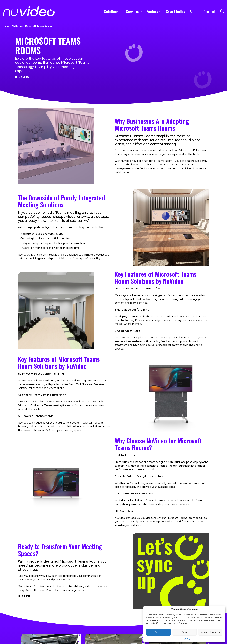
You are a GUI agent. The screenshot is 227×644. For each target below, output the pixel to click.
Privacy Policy (184, 639)
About (194, 11)
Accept (159, 632)
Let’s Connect (23, 77)
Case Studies (175, 11)
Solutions (111, 11)
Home (6, 26)
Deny (184, 632)
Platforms (17, 26)
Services (132, 11)
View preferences (210, 632)
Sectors (152, 11)
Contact (209, 11)
